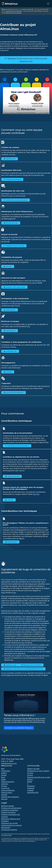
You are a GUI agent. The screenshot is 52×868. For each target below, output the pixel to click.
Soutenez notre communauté (14, 287)
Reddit (30, 782)
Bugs (3, 777)
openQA (4, 795)
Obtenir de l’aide (33, 769)
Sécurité (4, 799)
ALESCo (4, 773)
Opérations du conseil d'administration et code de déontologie (11, 825)
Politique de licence (8, 812)
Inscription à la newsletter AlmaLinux (19, 728)
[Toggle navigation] (48, 4)
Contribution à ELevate (12, 179)
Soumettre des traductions (14, 393)
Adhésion (5, 784)
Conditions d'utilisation (10, 810)
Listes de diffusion (8, 790)
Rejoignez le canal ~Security (14, 246)
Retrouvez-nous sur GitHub (31, 665)
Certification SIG (10, 351)
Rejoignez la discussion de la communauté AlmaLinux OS (26, 60)
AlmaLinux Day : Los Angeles (18, 9)
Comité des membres (9, 830)
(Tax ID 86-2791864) (6, 835)
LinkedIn (30, 790)
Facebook (31, 788)
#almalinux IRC (33, 792)
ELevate (4, 786)
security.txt (5, 788)
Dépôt (3, 780)
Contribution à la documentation (16, 200)
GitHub (4, 775)
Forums (30, 775)
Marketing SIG (10, 159)
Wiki (3, 769)
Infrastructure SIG (11, 223)
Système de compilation (10, 797)
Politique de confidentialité (11, 808)
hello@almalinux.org (9, 763)
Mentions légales (8, 806)
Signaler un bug (10, 665)
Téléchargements (8, 782)
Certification (6, 771)
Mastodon (31, 786)
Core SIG (8, 266)
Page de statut (7, 792)
